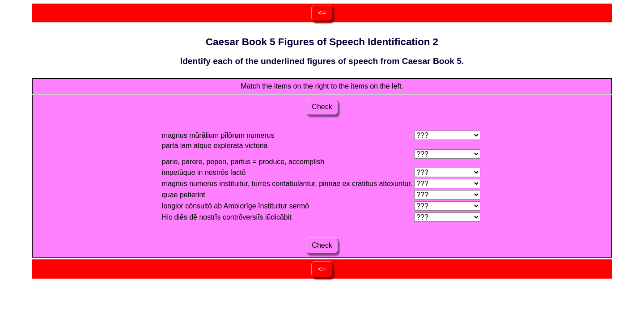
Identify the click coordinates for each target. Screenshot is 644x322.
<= (322, 13)
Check (322, 107)
